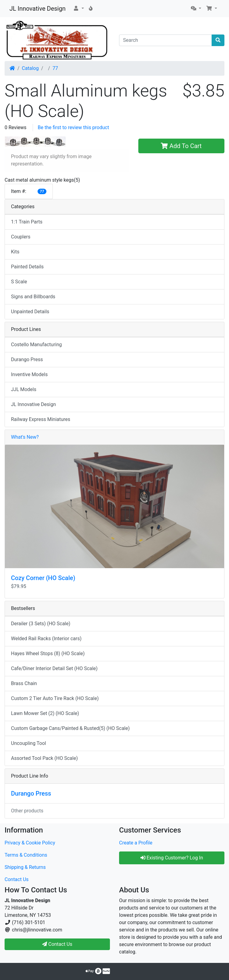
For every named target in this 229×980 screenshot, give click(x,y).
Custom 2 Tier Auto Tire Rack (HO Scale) (55, 698)
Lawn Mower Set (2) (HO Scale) (45, 713)
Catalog (30, 68)
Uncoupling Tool (29, 743)
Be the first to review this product (74, 127)
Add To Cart (181, 146)
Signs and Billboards (33, 297)
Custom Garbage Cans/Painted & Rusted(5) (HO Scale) (70, 728)
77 (55, 68)
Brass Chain (24, 683)
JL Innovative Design (38, 9)
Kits (15, 252)
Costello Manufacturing (36, 345)
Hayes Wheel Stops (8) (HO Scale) (48, 653)
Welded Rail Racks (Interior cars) (46, 639)
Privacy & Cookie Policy (30, 843)
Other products (27, 811)
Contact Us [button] (57, 944)
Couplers (21, 237)
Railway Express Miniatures (41, 419)
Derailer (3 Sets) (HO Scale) (41, 624)
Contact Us (17, 879)
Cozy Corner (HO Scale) (43, 578)
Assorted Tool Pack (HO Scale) (44, 758)
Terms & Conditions (26, 855)
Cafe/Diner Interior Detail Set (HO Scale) (54, 668)
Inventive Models (29, 374)
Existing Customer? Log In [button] (172, 858)
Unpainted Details (30, 312)
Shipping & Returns (25, 867)
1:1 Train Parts (27, 222)
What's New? (25, 437)
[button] (78, 9)
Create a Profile (136, 843)
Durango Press (27, 359)
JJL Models (24, 389)
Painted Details (27, 267)
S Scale (19, 282)
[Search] (165, 40)
